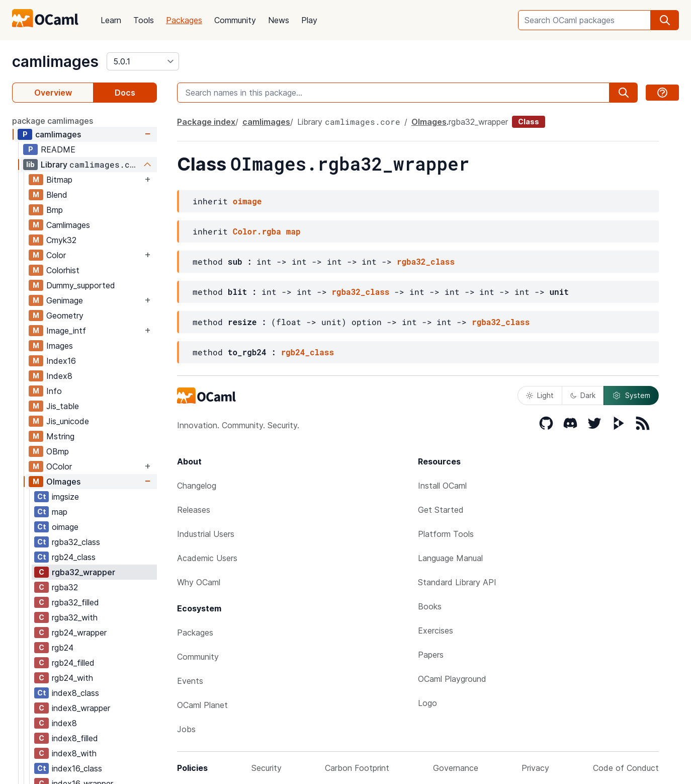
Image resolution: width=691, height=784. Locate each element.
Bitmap (59, 180)
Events (190, 681)
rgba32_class (76, 542)
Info (54, 391)
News (279, 20)
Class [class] (529, 122)
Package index (206, 122)
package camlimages (53, 121)
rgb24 (63, 648)
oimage (65, 527)
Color (56, 255)
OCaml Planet (202, 705)
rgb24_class (74, 557)
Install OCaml (442, 486)
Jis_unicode (68, 421)
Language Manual (450, 558)
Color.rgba (257, 231)
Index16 (61, 361)
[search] (665, 20)
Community (235, 20)
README (58, 149)
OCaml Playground (452, 679)
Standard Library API (457, 582)
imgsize (65, 497)
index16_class (77, 768)
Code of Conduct (626, 768)
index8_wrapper (81, 708)
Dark (583, 395)
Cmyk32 (61, 240)
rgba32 (65, 587)
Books (430, 606)
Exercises (436, 631)
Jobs (186, 729)
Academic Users (207, 558)
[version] (143, 61)
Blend (57, 195)
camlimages (55, 61)
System (631, 396)
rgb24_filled (73, 663)
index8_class (75, 693)
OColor (59, 466)
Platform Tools (446, 534)
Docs (125, 93)
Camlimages (68, 225)
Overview (53, 93)
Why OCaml (199, 582)
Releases (194, 510)
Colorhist (63, 270)
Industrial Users (206, 534)
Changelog (197, 486)
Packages (184, 20)
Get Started (441, 510)
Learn (111, 20)
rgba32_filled (75, 602)
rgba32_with (75, 617)
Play (309, 20)
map (60, 512)
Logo (427, 703)
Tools (144, 20)
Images (60, 346)
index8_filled (75, 738)
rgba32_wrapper (83, 572)
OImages (63, 482)
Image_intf (66, 331)
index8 (64, 723)
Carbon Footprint (357, 768)
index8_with (74, 753)
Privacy (535, 768)
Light (540, 395)
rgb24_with (72, 678)
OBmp (58, 451)
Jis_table (63, 406)
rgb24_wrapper (79, 633)
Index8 (59, 376)
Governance (456, 768)
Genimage (65, 300)
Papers (431, 655)
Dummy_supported (81, 285)
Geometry (65, 316)
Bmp (55, 210)
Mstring (60, 436)
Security (267, 768)
